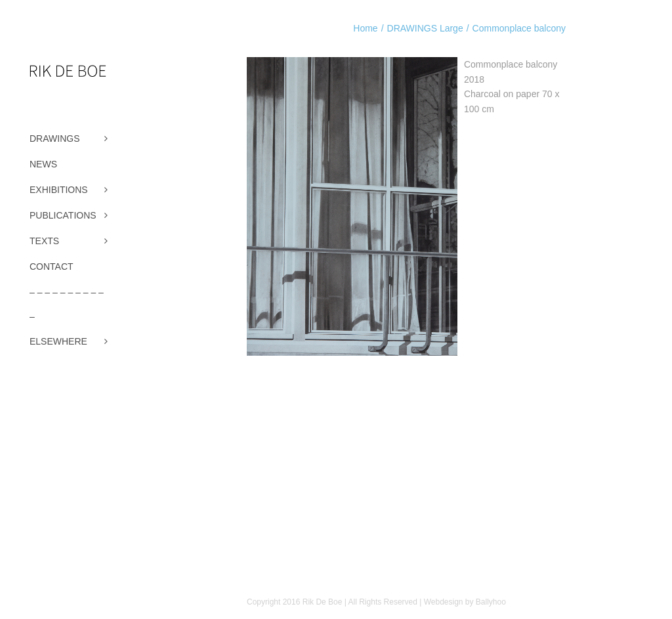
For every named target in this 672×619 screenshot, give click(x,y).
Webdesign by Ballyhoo (465, 602)
